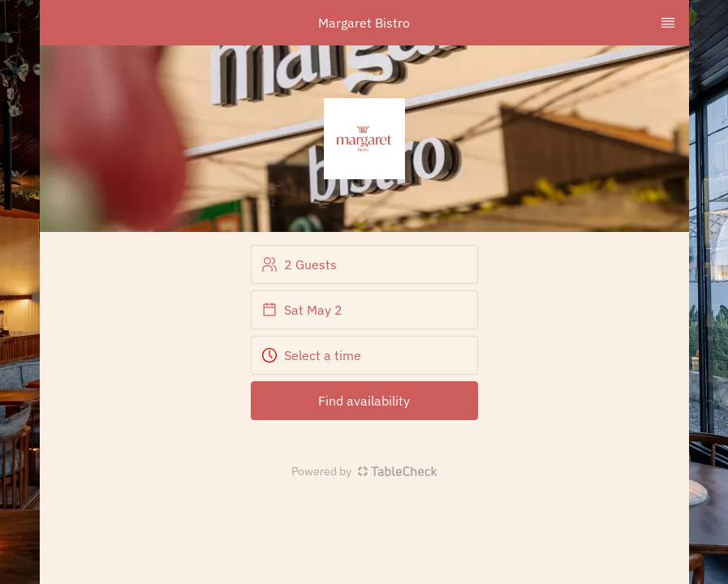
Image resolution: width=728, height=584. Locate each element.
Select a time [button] (311, 355)
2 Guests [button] (299, 264)
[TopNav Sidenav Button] (668, 23)
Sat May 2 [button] (302, 310)
